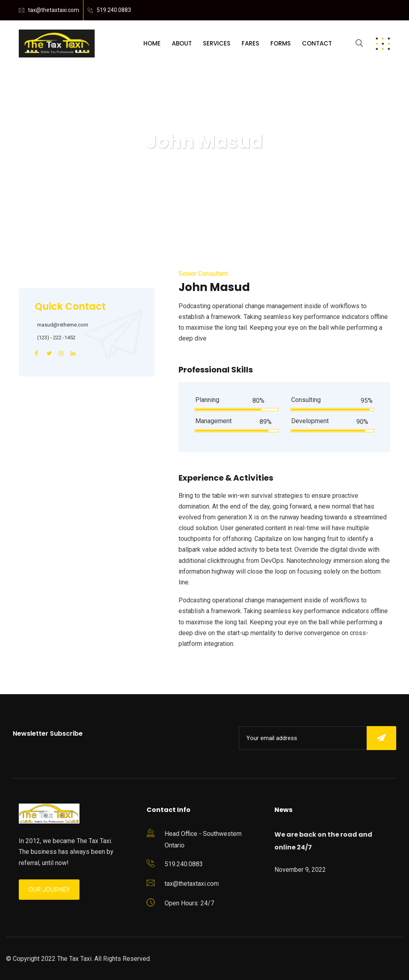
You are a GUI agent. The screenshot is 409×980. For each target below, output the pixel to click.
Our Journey (49, 890)
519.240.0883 (114, 10)
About (182, 43)
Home (152, 43)
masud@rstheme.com (63, 325)
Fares (250, 43)
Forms (281, 43)
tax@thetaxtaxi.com (54, 10)
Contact (317, 43)
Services (217, 43)
